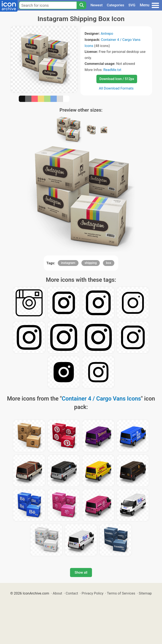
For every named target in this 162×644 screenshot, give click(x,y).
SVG (132, 5)
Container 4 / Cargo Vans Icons (101, 399)
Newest (97, 5)
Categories (115, 5)
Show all (81, 573)
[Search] (81, 5)
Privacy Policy (92, 593)
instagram (68, 263)
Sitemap (145, 593)
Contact (72, 593)
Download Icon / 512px (117, 79)
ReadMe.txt (112, 70)
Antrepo (107, 33)
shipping (91, 263)
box (109, 263)
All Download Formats (116, 88)
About (57, 593)
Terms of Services (121, 593)
